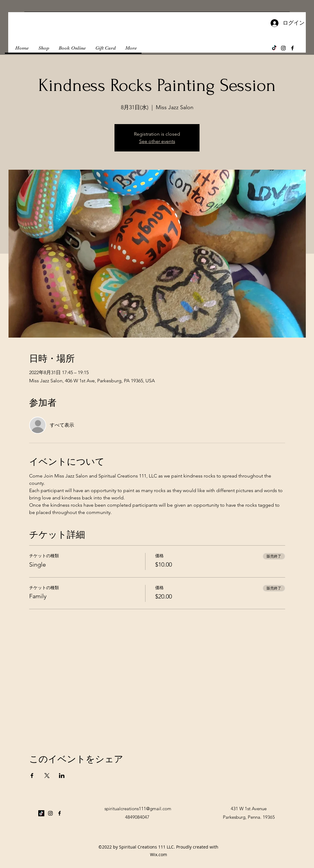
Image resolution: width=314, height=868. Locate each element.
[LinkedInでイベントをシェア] (62, 776)
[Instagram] (283, 48)
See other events (157, 141)
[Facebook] (292, 48)
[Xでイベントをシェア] (47, 776)
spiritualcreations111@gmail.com (138, 809)
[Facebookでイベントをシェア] (32, 776)
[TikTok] (274, 48)
